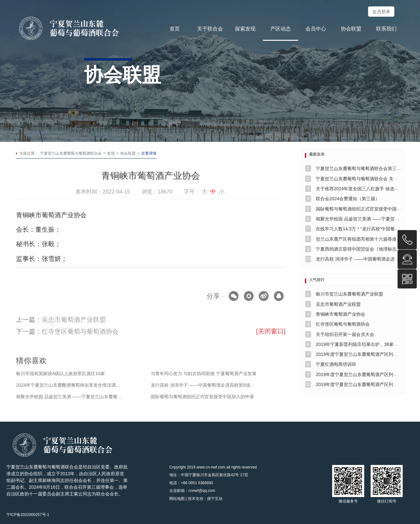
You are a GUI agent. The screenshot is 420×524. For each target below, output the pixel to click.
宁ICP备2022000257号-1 (28, 515)
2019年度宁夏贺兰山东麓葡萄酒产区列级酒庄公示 (366, 354)
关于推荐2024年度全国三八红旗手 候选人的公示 (364, 189)
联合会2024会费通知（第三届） (348, 199)
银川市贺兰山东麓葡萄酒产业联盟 (349, 294)
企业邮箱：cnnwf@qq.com (192, 491)
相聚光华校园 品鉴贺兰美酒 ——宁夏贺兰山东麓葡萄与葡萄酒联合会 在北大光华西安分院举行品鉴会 (70, 397)
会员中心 (316, 29)
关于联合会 (210, 29)
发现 (111, 153)
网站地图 (177, 499)
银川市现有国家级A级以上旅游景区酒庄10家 (60, 374)
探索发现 (245, 29)
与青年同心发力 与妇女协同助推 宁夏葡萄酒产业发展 (204, 374)
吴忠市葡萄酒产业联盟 (74, 320)
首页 (175, 29)
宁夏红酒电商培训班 (336, 364)
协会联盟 (351, 29)
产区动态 (281, 29)
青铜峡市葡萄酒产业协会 (340, 314)
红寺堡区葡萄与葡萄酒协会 (80, 331)
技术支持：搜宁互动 (205, 499)
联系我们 (386, 29)
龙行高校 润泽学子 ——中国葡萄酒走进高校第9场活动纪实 (205, 385)
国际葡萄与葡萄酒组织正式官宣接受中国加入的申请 (202, 397)
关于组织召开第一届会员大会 (345, 334)
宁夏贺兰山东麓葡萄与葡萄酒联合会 (71, 153)
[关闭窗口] (271, 331)
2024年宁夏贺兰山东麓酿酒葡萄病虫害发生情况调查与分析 (70, 385)
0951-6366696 (407, 240)
